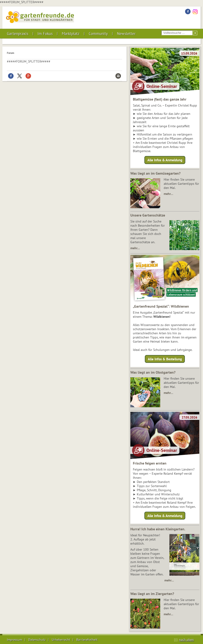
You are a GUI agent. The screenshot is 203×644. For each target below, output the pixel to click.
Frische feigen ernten (150, 463)
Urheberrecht (61, 640)
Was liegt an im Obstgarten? (153, 372)
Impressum (14, 640)
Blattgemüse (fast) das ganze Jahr (160, 99)
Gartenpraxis (18, 34)
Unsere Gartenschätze (148, 215)
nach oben (186, 640)
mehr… (168, 194)
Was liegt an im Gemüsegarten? (155, 173)
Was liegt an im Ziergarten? (152, 594)
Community (98, 34)
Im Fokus (45, 34)
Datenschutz (37, 640)
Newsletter (126, 34)
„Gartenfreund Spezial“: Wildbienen (161, 306)
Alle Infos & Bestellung (165, 359)
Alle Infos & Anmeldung (165, 160)
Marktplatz (71, 34)
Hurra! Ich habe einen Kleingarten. (158, 529)
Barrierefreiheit (87, 640)
